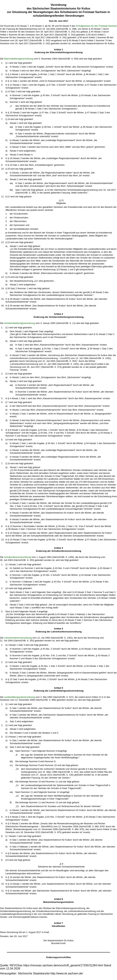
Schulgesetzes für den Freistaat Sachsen (96, 26)
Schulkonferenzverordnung (17, 557)
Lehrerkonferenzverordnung (18, 638)
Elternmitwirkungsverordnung (19, 59)
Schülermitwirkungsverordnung (19, 323)
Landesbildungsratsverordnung (19, 697)
